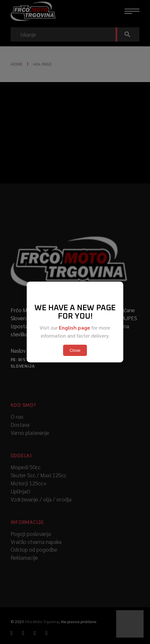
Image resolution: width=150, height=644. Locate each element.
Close (75, 350)
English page (75, 327)
